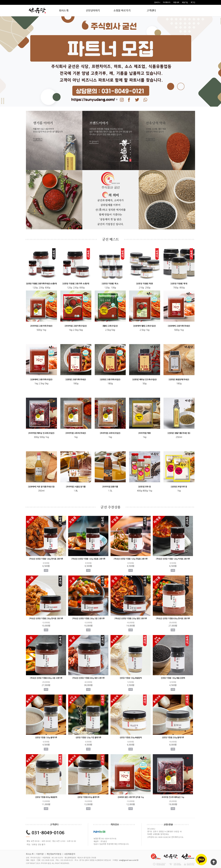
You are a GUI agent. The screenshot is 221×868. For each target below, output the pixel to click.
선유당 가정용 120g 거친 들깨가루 (88, 738)
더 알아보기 (38, 139)
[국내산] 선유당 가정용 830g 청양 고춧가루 (88, 678)
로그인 (193, 2)
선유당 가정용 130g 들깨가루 (46, 738)
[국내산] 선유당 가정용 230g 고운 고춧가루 (88, 618)
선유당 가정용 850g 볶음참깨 (46, 797)
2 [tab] (107, 99)
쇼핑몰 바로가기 (122, 10)
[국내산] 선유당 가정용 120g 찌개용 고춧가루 (173, 559)
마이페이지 (167, 2)
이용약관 (40, 854)
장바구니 (157, 2)
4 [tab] (114, 99)
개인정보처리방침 (54, 854)
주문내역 (176, 2)
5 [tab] (117, 99)
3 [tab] (111, 99)
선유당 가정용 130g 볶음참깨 (131, 678)
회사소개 (64, 10)
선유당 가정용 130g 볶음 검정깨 (173, 678)
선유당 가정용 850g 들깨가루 (88, 797)
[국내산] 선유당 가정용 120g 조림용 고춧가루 (88, 559)
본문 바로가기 (0, 0)
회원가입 (185, 2)
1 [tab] (104, 99)
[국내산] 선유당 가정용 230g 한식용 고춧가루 (46, 618)
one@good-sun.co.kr (128, 860)
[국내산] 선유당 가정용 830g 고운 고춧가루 (46, 678)
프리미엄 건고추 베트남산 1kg (173, 797)
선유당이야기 (93, 10)
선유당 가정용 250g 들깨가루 (173, 738)
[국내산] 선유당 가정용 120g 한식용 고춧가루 (46, 559)
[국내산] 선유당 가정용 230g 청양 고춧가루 (131, 618)
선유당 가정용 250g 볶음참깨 (131, 738)
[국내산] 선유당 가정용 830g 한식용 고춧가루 (173, 618)
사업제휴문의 (70, 854)
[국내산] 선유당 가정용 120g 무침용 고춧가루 (131, 559)
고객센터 (151, 10)
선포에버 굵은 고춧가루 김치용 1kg (131, 797)
